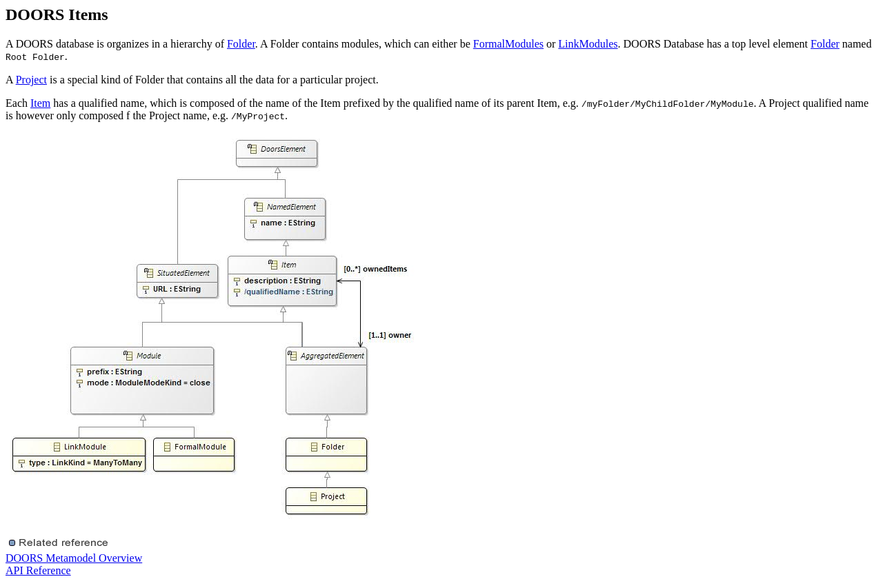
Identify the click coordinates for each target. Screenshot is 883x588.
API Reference (38, 570)
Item (40, 103)
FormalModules (508, 44)
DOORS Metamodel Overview (74, 558)
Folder (241, 44)
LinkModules (588, 44)
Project (31, 80)
